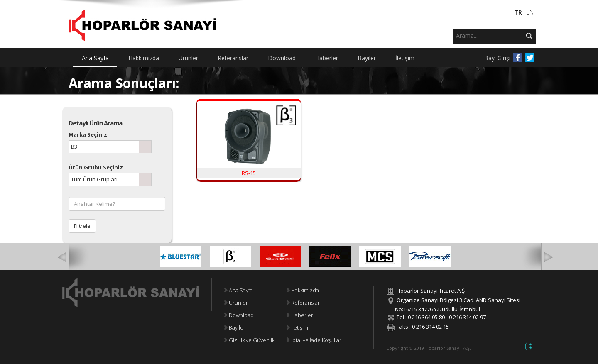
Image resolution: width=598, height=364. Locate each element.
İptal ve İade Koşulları (315, 340)
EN (530, 12)
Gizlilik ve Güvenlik (249, 340)
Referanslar (303, 303)
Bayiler (235, 327)
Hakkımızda (303, 290)
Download (239, 315)
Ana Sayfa (239, 290)
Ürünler (236, 303)
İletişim (297, 327)
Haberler (300, 315)
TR (518, 12)
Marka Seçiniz (88, 134)
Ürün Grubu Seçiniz (96, 167)
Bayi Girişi (497, 58)
